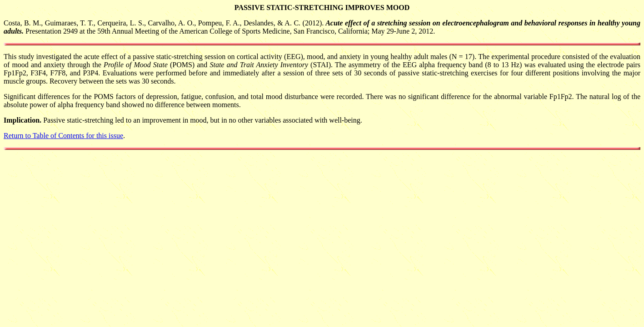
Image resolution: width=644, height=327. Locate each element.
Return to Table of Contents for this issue (63, 136)
